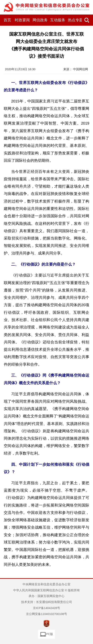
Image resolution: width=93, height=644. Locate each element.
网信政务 (40, 20)
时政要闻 (22, 20)
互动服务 (58, 20)
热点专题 (75, 20)
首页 (7, 20)
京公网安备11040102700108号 (46, 614)
